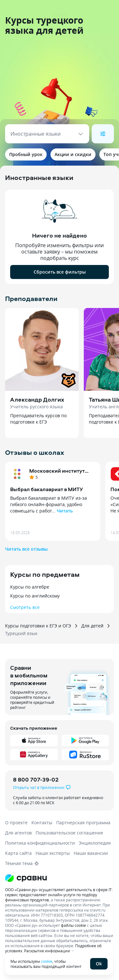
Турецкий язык (21, 633)
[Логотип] (60, 878)
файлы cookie (73, 925)
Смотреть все (25, 607)
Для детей (92, 626)
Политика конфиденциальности (40, 843)
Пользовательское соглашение (69, 833)
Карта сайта (18, 853)
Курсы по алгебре (30, 587)
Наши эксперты (53, 853)
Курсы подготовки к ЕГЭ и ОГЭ (38, 626)
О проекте (16, 823)
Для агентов (18, 833)
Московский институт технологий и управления (62, 471)
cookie (47, 961)
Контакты (42, 823)
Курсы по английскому (35, 596)
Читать (65, 511)
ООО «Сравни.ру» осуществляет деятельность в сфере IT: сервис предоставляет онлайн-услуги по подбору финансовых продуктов (59, 895)
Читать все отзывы (26, 549)
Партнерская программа (83, 823)
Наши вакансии (91, 853)
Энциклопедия (95, 843)
